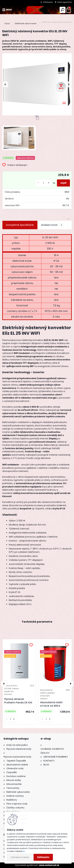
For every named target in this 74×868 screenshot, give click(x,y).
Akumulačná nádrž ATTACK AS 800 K (51, 704)
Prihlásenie (48, 2)
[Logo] (37, 10)
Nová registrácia (65, 2)
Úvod (7, 23)
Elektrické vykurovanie (26, 23)
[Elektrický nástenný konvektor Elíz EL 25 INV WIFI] (37, 84)
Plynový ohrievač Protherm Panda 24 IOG (18, 701)
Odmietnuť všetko (20, 857)
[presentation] (5, 84)
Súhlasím (43, 857)
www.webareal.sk (49, 865)
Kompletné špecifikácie (20, 225)
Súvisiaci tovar (53, 225)
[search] (63, 10)
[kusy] (43, 183)
